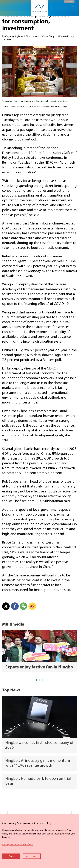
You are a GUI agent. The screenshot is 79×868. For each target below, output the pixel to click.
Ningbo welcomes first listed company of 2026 (39, 745)
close (2, 820)
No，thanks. (32, 856)
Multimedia (13, 624)
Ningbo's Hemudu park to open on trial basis (38, 781)
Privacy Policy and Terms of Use (18, 845)
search (72, 7)
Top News (11, 690)
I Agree (11, 856)
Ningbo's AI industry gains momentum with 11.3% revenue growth (38, 763)
